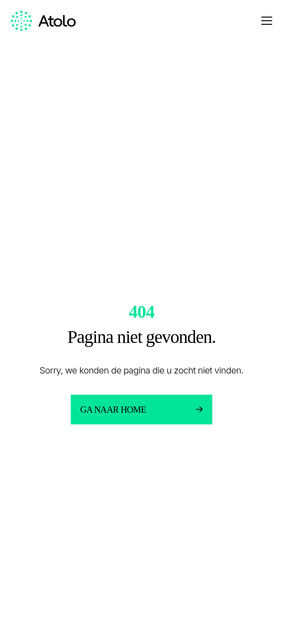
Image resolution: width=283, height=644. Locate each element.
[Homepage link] (43, 21)
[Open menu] (267, 21)
